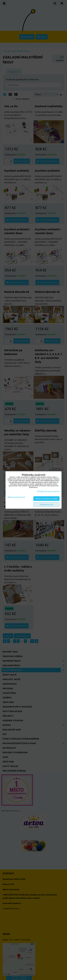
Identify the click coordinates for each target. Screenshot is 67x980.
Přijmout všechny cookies (46, 499)
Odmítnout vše (46, 504)
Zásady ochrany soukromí (48, 491)
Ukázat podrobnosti (16, 497)
